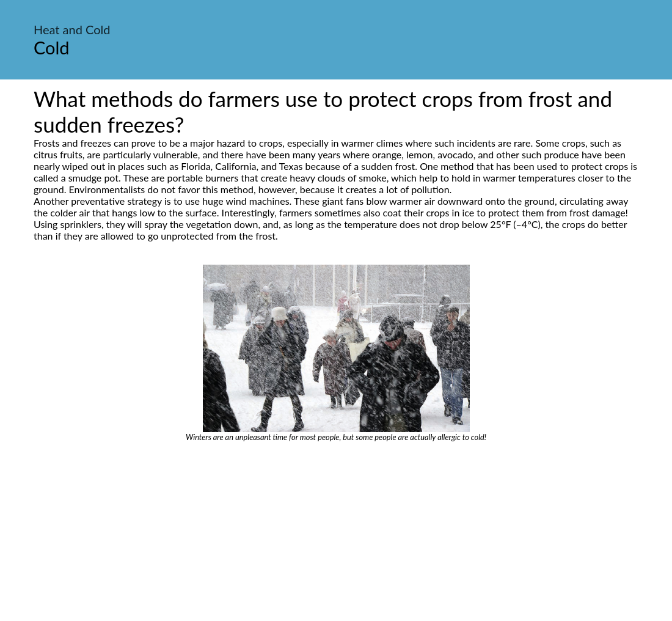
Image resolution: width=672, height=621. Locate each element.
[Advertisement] (336, 534)
